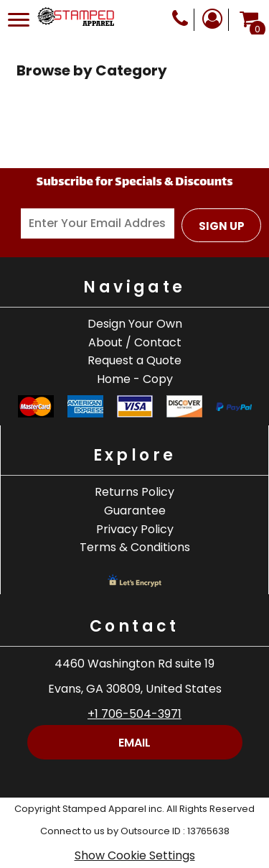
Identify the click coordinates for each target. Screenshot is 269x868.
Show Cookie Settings (135, 855)
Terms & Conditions (135, 547)
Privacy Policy (135, 529)
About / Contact (135, 342)
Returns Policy (134, 492)
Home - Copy (135, 379)
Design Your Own (135, 324)
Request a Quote (134, 360)
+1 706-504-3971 (134, 714)
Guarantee (135, 511)
